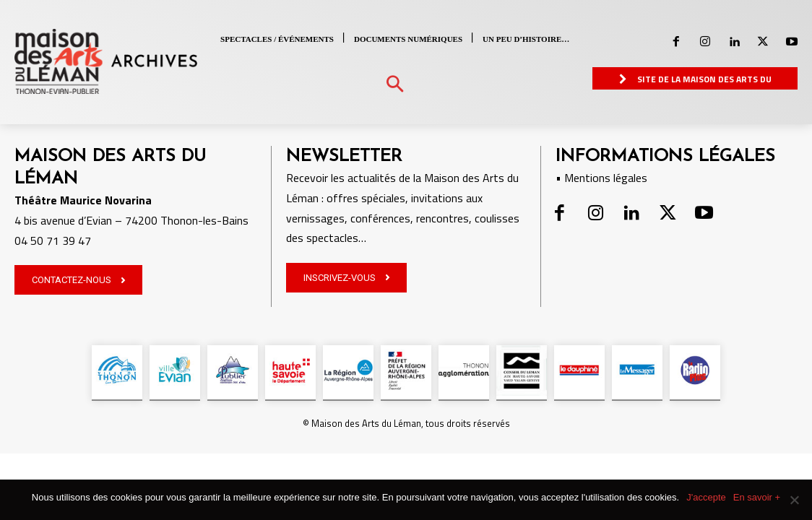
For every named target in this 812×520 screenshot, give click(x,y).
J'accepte (706, 497)
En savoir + (757, 497)
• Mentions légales (601, 178)
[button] (395, 85)
